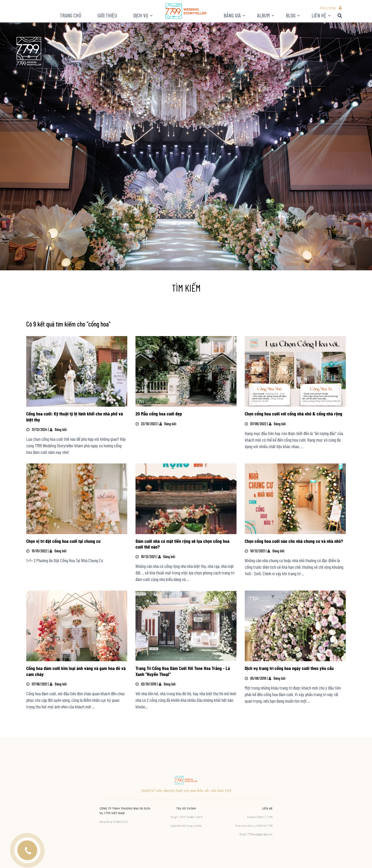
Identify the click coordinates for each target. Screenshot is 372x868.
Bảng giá (232, 15)
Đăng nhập (328, 8)
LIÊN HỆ (319, 15)
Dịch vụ (141, 15)
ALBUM (263, 15)
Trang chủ (71, 15)
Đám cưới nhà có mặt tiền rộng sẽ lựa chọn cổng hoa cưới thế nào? (182, 544)
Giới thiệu (107, 15)
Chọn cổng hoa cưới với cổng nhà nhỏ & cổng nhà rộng (293, 414)
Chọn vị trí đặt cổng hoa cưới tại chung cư (63, 541)
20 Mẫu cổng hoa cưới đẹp (159, 414)
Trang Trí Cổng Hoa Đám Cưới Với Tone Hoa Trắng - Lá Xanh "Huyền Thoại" (183, 671)
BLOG (291, 15)
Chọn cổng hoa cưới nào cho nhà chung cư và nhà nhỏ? (294, 541)
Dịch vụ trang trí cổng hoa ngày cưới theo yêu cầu (289, 668)
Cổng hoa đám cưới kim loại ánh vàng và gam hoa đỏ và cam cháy (76, 671)
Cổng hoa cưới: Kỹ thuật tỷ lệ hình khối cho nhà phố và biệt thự (75, 416)
